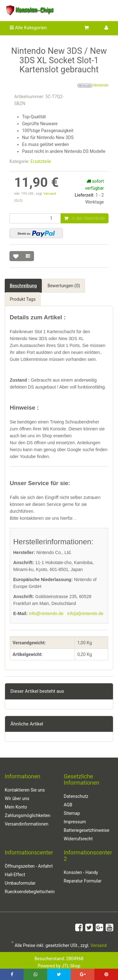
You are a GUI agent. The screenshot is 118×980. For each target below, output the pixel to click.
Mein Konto (16, 807)
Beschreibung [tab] (23, 286)
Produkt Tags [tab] (23, 299)
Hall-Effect (15, 875)
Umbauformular (20, 883)
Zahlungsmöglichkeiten (28, 815)
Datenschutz (76, 796)
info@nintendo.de (46, 613)
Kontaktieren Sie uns (25, 790)
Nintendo (93, 86)
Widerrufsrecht (78, 839)
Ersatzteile (41, 161)
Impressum (75, 822)
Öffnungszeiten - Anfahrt (29, 866)
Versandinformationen (27, 824)
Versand (50, 194)
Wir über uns (17, 798)
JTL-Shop (71, 966)
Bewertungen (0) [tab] (64, 286)
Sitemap (72, 813)
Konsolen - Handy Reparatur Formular (83, 877)
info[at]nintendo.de (85, 613)
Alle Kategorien (28, 28)
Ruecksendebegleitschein (30, 892)
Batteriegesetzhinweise (87, 830)
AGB (68, 805)
